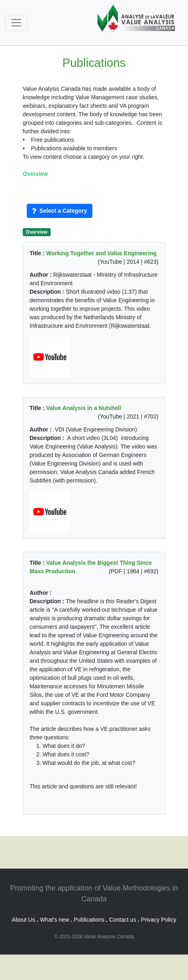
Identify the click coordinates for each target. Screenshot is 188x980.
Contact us (123, 920)
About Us (23, 920)
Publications (89, 920)
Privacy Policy (159, 920)
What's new (54, 920)
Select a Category (60, 211)
